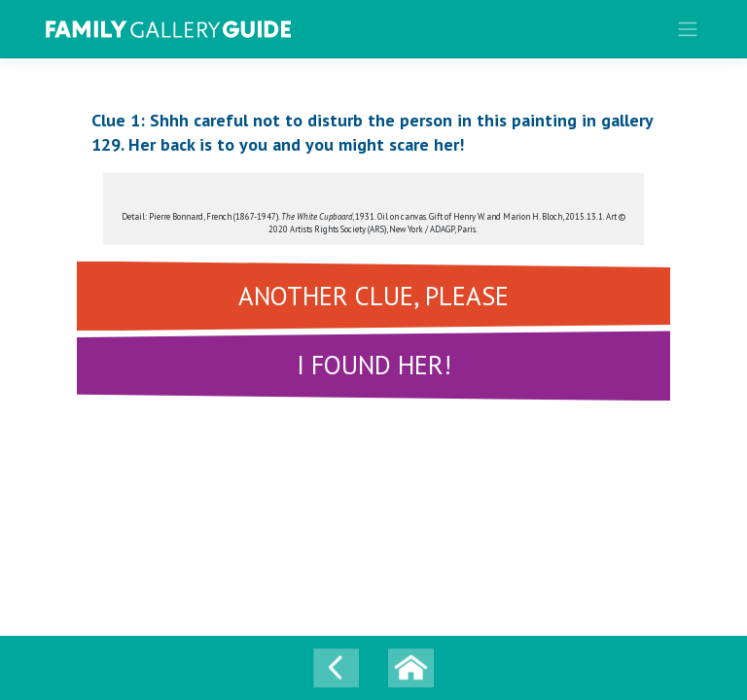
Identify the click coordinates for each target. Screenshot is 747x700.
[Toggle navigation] (688, 29)
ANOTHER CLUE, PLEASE (373, 296)
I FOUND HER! (374, 365)
